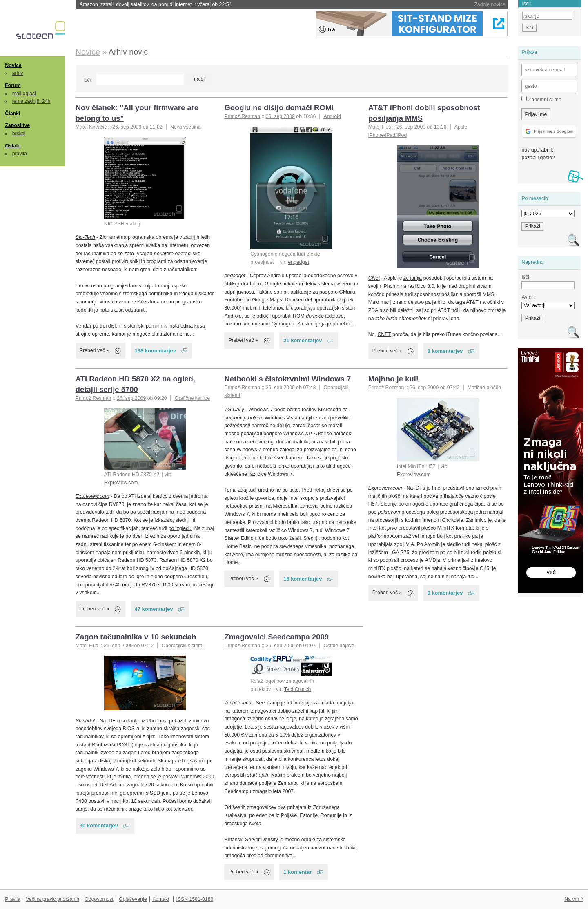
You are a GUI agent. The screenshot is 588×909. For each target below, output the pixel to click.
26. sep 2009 (127, 127)
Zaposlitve (17, 125)
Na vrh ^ (574, 899)
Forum (13, 85)
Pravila (13, 899)
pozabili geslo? (538, 158)
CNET (384, 334)
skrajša (171, 729)
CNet (374, 278)
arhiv (18, 73)
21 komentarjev (303, 340)
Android (332, 116)
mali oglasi (24, 94)
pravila (20, 154)
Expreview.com (121, 483)
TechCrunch (298, 689)
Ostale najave (339, 646)
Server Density (262, 840)
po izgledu (180, 528)
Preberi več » (95, 350)
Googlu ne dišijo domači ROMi (279, 108)
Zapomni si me (541, 99)
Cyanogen (283, 324)
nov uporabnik (537, 150)
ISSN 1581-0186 (195, 899)
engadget (298, 262)
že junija (413, 278)
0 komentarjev (445, 593)
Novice (13, 65)
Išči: (88, 80)
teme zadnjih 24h (31, 101)
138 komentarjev (155, 351)
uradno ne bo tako (278, 490)
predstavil (453, 488)
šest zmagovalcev (284, 727)
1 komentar (297, 872)
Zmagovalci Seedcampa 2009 (276, 637)
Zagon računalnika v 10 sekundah (136, 637)
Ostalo (13, 146)
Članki (12, 114)
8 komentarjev (445, 351)
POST (123, 745)
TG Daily (234, 410)
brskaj (19, 134)
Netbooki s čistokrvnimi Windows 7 (287, 379)
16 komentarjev (303, 579)
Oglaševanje (133, 899)
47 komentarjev (154, 609)
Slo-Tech (85, 237)
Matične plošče (484, 388)
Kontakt (161, 899)
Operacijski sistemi (183, 646)
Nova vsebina (186, 127)
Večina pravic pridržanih (52, 899)
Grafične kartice (192, 398)
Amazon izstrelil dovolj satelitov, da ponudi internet (156, 4)
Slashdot (85, 721)
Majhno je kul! (393, 379)
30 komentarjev (99, 825)
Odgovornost (99, 899)
